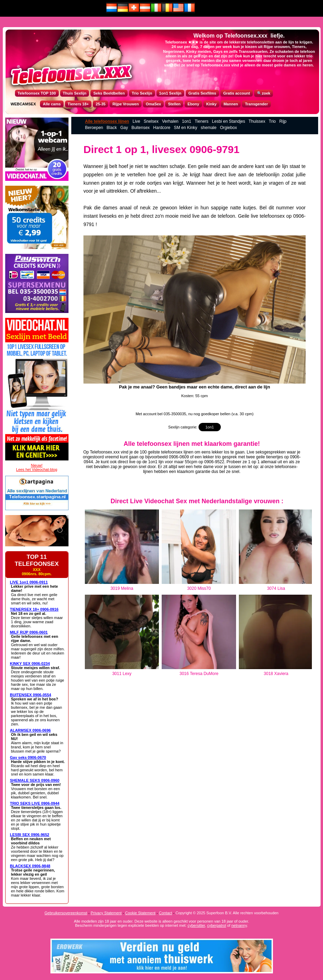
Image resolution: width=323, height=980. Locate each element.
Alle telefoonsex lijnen (107, 121)
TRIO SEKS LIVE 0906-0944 (35, 803)
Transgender (256, 104)
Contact (165, 913)
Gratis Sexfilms (202, 93)
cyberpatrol (217, 925)
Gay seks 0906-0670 (28, 757)
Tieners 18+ (78, 104)
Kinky (211, 104)
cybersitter (196, 925)
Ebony (193, 104)
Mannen (231, 104)
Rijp (283, 121)
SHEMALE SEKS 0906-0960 (35, 780)
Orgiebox (229, 128)
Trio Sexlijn (142, 93)
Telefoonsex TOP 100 (37, 93)
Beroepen (94, 128)
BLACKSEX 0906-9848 (30, 866)
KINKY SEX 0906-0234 (30, 664)
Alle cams (52, 104)
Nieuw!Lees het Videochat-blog (37, 467)
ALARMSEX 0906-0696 (30, 730)
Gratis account (237, 93)
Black (112, 128)
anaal (126, 208)
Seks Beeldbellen (109, 93)
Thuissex (257, 121)
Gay (124, 128)
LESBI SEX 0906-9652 (30, 835)
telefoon (226, 216)
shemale (208, 128)
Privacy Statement (106, 913)
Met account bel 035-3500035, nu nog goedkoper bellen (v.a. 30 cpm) (195, 414)
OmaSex (153, 104)
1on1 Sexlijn (170, 93)
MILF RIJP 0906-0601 (29, 632)
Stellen (174, 104)
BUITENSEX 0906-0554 (31, 695)
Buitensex (141, 128)
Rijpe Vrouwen (126, 104)
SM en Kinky (185, 128)
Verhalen (170, 121)
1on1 (187, 121)
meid (215, 166)
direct (220, 175)
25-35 (100, 104)
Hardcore (162, 128)
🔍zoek (264, 93)
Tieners (202, 121)
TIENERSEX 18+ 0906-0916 (34, 609)
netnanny (239, 925)
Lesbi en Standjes (229, 121)
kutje (248, 208)
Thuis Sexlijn (75, 93)
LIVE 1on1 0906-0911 (29, 582)
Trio (272, 121)
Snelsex (151, 121)
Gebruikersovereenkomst (66, 913)
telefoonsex (272, 216)
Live (136, 121)
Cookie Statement (140, 913)
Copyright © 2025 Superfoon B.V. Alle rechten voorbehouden (227, 913)
